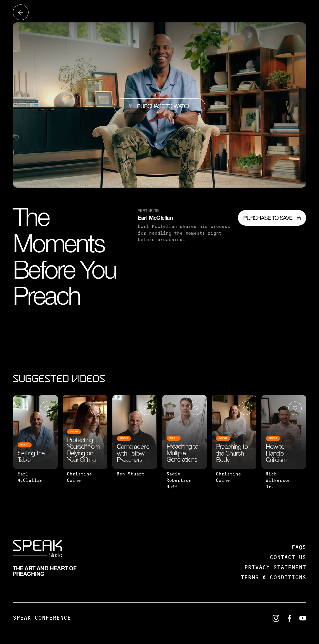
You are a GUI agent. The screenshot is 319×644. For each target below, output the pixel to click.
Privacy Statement (275, 568)
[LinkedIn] (276, 618)
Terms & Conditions (273, 578)
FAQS (299, 548)
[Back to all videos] (21, 12)
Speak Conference (42, 618)
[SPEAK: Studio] (37, 550)
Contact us (288, 558)
